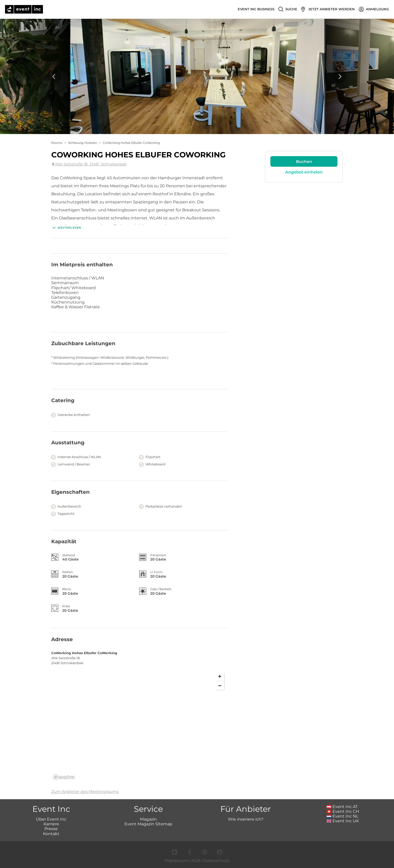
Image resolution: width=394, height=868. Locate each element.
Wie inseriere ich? (246, 819)
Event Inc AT (342, 807)
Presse (51, 829)
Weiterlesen (66, 228)
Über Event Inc (51, 819)
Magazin (148, 819)
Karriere (51, 824)
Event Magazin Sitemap (148, 824)
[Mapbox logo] (64, 777)
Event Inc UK (343, 821)
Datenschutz (216, 861)
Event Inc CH (343, 811)
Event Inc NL (343, 816)
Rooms (57, 143)
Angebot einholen (304, 172)
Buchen (304, 162)
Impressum (176, 861)
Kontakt (51, 834)
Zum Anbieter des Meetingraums (85, 792)
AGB (196, 861)
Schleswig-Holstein (83, 143)
